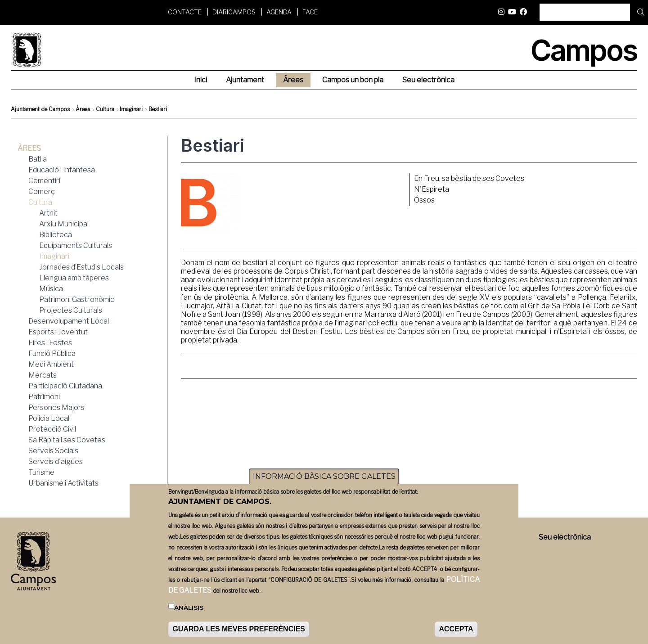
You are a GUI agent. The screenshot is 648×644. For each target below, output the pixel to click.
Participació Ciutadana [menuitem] (65, 386)
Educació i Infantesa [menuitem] (62, 170)
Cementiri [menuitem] (44, 181)
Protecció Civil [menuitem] (52, 429)
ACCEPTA (456, 629)
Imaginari (131, 109)
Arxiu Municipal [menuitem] (64, 224)
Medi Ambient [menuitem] (51, 364)
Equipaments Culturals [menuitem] (76, 245)
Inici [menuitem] (200, 80)
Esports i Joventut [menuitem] (58, 332)
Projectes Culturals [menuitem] (71, 310)
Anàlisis (189, 608)
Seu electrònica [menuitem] (428, 80)
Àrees (83, 109)
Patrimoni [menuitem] (44, 397)
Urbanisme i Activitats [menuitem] (63, 483)
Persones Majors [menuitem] (56, 408)
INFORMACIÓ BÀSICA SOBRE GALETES (324, 477)
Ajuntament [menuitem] (245, 80)
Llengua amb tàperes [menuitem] (74, 278)
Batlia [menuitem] (38, 159)
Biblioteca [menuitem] (56, 235)
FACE (310, 12)
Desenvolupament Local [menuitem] (69, 321)
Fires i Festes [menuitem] (50, 343)
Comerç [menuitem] (42, 191)
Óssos (424, 200)
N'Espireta (432, 189)
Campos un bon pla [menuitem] (353, 80)
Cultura (105, 109)
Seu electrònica (565, 537)
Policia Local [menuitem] (49, 418)
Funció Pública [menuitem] (52, 354)
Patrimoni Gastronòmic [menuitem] (77, 299)
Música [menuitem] (51, 289)
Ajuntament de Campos (40, 109)
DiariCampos (234, 12)
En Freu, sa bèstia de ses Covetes (469, 178)
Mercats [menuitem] (43, 375)
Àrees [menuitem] (293, 80)
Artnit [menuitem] (48, 213)
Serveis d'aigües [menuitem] (56, 462)
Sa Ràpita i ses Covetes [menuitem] (67, 440)
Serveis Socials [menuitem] (53, 451)
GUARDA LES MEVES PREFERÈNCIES (239, 629)
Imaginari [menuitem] (54, 256)
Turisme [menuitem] (41, 472)
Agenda (279, 12)
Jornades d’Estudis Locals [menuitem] (81, 267)
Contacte (185, 12)
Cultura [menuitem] (40, 202)
